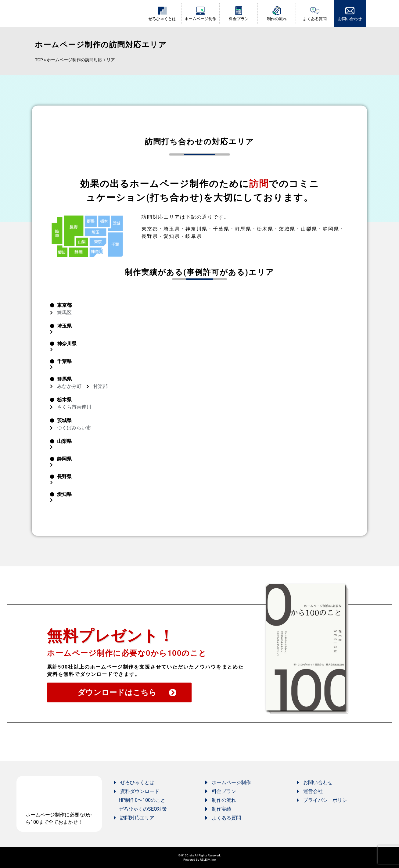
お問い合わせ (350, 19)
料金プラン (239, 19)
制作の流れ (277, 19)
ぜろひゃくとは (162, 19)
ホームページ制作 (200, 19)
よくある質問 (315, 19)
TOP (39, 60)
